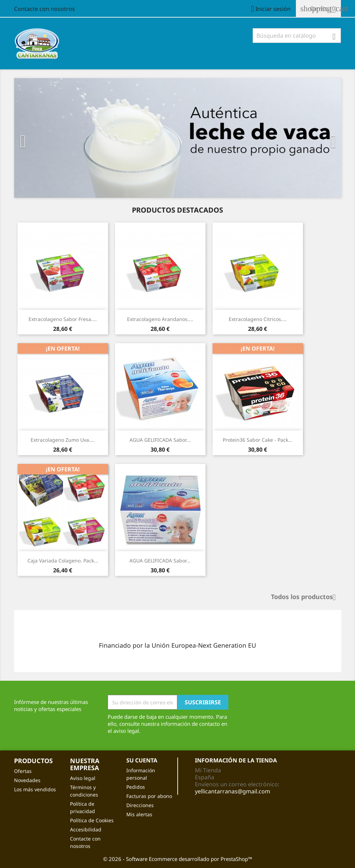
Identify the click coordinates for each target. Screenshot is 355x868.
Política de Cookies (92, 820)
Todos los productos (306, 597)
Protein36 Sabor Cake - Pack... (258, 440)
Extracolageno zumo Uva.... (63, 440)
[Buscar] (297, 36)
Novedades (27, 780)
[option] (178, 138)
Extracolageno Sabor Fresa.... (63, 319)
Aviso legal (83, 778)
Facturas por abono (149, 796)
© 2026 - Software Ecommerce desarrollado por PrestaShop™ (178, 859)
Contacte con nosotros (45, 9)
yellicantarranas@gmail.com (233, 791)
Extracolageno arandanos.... (160, 319)
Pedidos (136, 787)
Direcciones (140, 805)
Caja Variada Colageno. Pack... (63, 561)
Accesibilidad (86, 829)
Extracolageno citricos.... (258, 319)
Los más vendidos (35, 789)
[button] (39, 138)
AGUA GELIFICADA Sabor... (160, 440)
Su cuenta (142, 760)
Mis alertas (139, 814)
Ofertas (23, 771)
